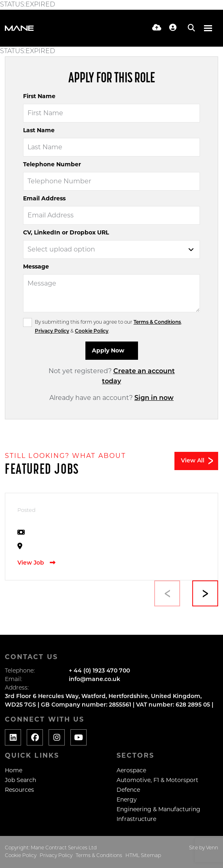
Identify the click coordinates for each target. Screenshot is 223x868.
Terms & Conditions (157, 322)
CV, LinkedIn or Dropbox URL (66, 232)
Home (14, 770)
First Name (39, 96)
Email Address (44, 198)
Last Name (39, 130)
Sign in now (154, 398)
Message (36, 266)
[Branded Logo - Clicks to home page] (19, 28)
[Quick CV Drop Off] (157, 28)
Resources (19, 790)
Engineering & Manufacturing (158, 809)
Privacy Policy (52, 331)
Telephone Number (52, 164)
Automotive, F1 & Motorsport (157, 780)
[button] (205, 593)
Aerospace (131, 770)
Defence (128, 790)
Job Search (20, 780)
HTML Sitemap (143, 856)
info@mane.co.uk (95, 680)
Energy (127, 799)
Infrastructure (136, 819)
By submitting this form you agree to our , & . (108, 327)
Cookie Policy (92, 331)
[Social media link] (13, 737)
